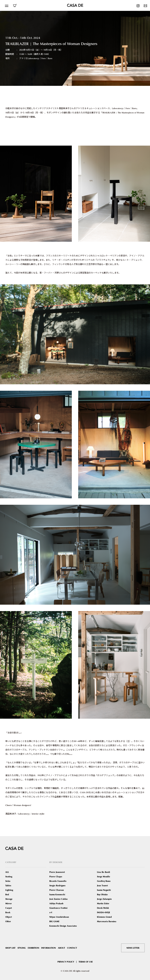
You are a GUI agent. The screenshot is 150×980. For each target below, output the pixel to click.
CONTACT (72, 948)
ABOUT (61, 948)
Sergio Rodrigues (57, 886)
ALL (7, 872)
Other (8, 921)
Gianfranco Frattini (58, 908)
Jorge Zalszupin (104, 899)
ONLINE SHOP (15, 6)
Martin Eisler (103, 903)
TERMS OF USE (86, 962)
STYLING (22, 948)
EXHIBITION (33, 948)
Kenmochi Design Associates (63, 926)
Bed (7, 894)
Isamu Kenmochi (57, 894)
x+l (51, 912)
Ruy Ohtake (102, 894)
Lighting (9, 890)
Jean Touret (102, 886)
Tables (8, 886)
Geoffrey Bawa (104, 881)
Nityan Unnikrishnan (59, 917)
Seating (9, 877)
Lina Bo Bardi (104, 872)
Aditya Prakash (56, 903)
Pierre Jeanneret (57, 872)
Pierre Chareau (57, 890)
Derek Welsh (103, 908)
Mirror (9, 903)
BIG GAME (54, 921)
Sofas (8, 881)
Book (8, 912)
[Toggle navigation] (6, 5)
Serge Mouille (104, 877)
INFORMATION (49, 948)
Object (9, 917)
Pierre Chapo (56, 877)
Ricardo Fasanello (58, 881)
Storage (9, 899)
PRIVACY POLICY (66, 962)
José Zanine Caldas (58, 899)
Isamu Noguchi (104, 890)
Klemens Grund (104, 917)
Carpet (9, 908)
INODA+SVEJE (104, 912)
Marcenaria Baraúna (107, 921)
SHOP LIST (10, 948)
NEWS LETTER (133, 948)
